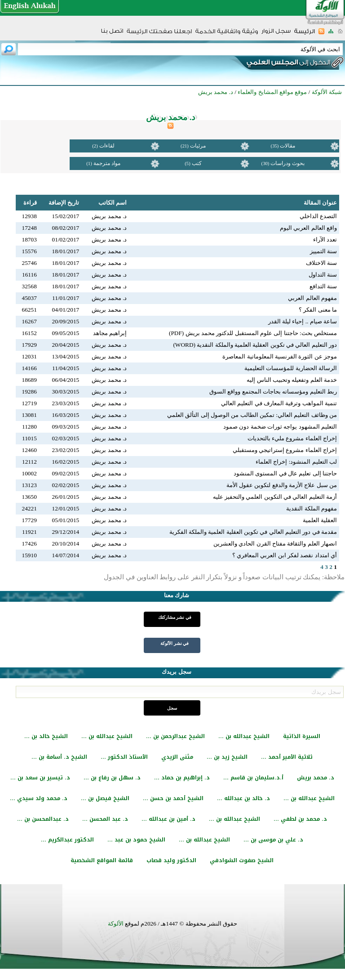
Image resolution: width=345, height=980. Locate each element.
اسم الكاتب (113, 203)
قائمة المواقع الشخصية (102, 860)
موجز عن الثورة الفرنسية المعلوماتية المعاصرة (280, 356)
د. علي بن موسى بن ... (273, 840)
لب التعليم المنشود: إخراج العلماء (296, 462)
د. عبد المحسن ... (105, 819)
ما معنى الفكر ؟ (318, 310)
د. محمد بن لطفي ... (300, 819)
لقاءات (107, 146)
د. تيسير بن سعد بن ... (40, 778)
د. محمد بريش (316, 778)
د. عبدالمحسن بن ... (43, 819)
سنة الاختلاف (321, 263)
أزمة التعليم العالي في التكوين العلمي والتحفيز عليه (275, 497)
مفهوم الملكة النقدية (312, 508)
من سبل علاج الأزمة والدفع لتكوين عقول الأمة (282, 485)
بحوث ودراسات (287, 163)
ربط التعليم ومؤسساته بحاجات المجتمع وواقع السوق (273, 392)
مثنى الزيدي (177, 757)
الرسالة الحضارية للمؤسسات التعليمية (291, 368)
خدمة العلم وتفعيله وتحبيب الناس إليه (292, 380)
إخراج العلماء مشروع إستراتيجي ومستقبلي (285, 450)
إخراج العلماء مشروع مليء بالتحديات (292, 438)
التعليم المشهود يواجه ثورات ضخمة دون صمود (280, 427)
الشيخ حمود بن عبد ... (136, 840)
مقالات (287, 146)
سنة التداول (323, 275)
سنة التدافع (323, 286)
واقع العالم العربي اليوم (308, 228)
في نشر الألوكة (175, 643)
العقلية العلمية (320, 520)
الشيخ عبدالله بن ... (244, 736)
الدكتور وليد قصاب (171, 860)
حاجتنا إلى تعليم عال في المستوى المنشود (285, 473)
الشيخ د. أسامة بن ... (59, 757)
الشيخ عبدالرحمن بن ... (175, 736)
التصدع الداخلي (318, 216)
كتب (197, 163)
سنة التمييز (323, 251)
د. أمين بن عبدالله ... (168, 819)
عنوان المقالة (320, 203)
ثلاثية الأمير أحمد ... (287, 757)
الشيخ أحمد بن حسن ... (173, 798)
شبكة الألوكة (327, 92)
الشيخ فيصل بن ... (105, 798)
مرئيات (198, 146)
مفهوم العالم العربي (312, 298)
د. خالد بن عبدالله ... (243, 798)
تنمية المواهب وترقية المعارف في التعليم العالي (279, 403)
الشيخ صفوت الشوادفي (242, 860)
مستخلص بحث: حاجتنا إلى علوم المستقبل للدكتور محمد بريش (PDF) (253, 333)
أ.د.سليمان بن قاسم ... (253, 778)
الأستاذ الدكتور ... (124, 757)
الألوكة (116, 924)
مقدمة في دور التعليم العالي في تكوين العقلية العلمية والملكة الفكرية (253, 532)
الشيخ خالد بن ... (46, 736)
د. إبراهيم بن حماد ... (182, 778)
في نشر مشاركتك (175, 617)
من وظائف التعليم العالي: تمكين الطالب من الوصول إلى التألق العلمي (252, 415)
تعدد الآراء (325, 239)
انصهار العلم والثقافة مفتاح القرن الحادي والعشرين (275, 544)
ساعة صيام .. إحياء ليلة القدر (303, 321)
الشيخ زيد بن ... (227, 757)
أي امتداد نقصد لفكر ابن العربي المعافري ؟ (285, 555)
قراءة (30, 203)
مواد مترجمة (107, 163)
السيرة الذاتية (302, 736)
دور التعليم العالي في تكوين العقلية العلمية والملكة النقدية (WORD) (255, 345)
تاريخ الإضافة (64, 203)
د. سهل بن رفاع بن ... (112, 778)
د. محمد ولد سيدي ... (39, 798)
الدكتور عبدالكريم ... (67, 840)
